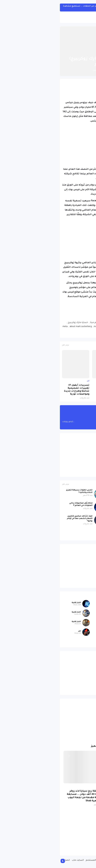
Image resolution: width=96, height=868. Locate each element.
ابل (91, 381)
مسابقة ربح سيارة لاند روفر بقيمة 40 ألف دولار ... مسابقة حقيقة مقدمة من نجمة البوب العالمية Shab (27, 796)
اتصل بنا (8, 860)
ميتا (65, 334)
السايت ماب (20, 860)
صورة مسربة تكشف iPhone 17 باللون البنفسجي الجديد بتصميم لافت (80, 390)
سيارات (80, 641)
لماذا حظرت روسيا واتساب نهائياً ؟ (51, 387)
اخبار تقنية (66, 52)
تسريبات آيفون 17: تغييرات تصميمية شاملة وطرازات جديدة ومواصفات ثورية (19, 390)
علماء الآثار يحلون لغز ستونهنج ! (65, 516)
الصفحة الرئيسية (82, 52)
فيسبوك (74, 334)
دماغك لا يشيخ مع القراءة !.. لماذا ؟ (67, 504)
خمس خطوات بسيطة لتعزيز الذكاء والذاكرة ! (22, 491)
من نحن (72, 860)
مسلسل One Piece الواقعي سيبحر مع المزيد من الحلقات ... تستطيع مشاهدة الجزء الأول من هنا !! (43, 7)
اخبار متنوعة (77, 603)
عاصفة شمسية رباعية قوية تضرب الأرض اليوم (67, 491)
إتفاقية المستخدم (37, 860)
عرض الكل (8, 345)
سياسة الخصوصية (57, 860)
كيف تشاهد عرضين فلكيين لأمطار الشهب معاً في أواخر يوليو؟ (22, 519)
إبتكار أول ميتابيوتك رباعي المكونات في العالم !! (23, 504)
